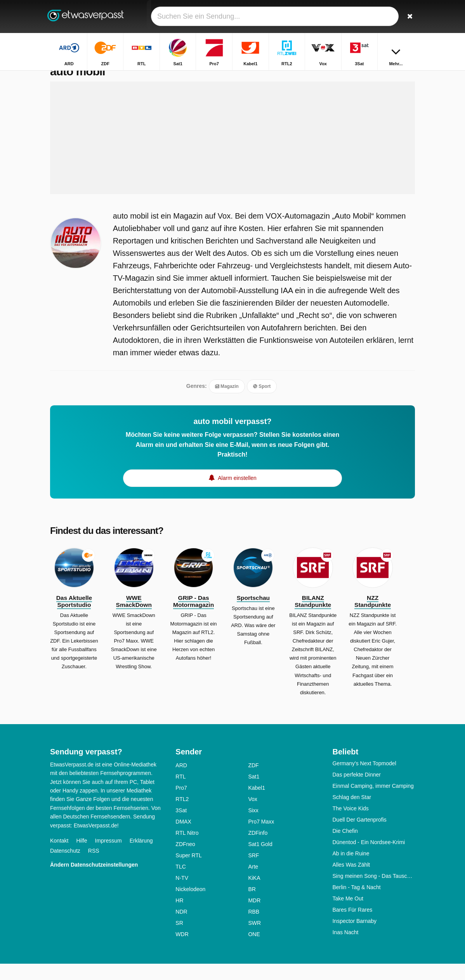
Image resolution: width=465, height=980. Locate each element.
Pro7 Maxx (261, 838)
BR (252, 905)
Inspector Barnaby (354, 937)
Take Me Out (348, 915)
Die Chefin (345, 847)
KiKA (254, 894)
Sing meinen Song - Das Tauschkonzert (374, 892)
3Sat (181, 827)
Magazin (227, 403)
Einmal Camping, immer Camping (373, 802)
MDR (254, 917)
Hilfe (82, 857)
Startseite (375, 77)
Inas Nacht (345, 949)
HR (179, 917)
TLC (180, 883)
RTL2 (182, 815)
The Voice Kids (350, 825)
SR (179, 939)
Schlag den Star (352, 813)
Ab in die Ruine (351, 870)
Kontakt (59, 857)
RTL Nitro (187, 849)
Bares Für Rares (352, 926)
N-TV (182, 894)
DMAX (183, 838)
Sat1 (254, 793)
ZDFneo (185, 860)
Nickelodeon (190, 905)
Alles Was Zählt (351, 881)
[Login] (392, 17)
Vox (252, 815)
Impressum (108, 857)
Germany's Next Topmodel (364, 780)
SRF (253, 872)
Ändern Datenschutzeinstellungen (94, 881)
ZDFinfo (258, 849)
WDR (182, 950)
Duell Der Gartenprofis (359, 836)
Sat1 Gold (260, 860)
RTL (180, 793)
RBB (254, 928)
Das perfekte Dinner (357, 791)
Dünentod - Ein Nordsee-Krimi (369, 858)
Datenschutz (65, 867)
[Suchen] (410, 17)
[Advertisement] (232, 154)
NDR (181, 928)
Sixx (253, 827)
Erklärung (141, 857)
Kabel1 (257, 804)
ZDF (253, 782)
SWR (254, 939)
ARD (181, 782)
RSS (94, 867)
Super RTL (188, 872)
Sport (262, 403)
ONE (254, 950)
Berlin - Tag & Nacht (356, 904)
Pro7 (181, 804)
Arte (253, 883)
